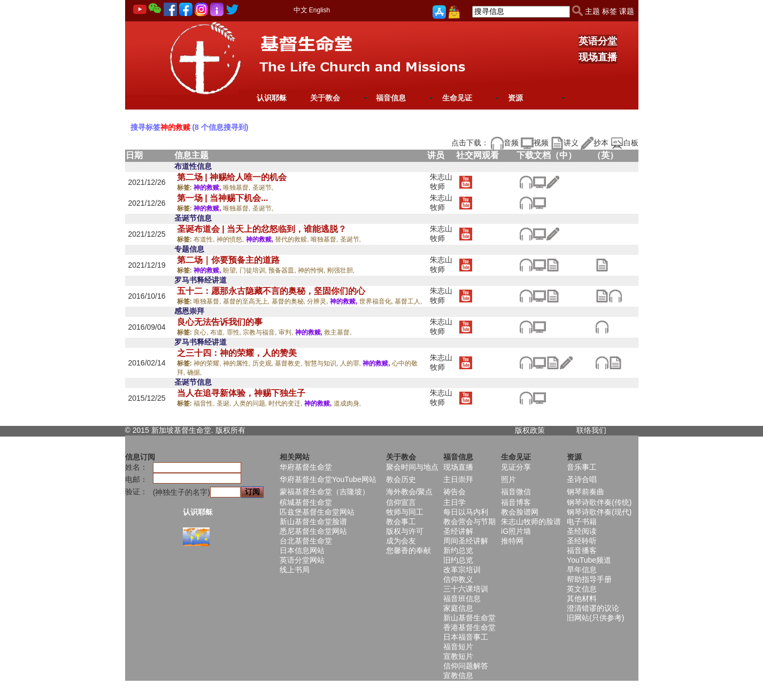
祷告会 (454, 492)
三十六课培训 (466, 589)
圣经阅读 (582, 531)
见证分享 (516, 467)
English (319, 10)
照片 (508, 479)
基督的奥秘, (290, 301)
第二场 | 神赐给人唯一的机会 (232, 177)
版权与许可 (405, 531)
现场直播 (598, 57)
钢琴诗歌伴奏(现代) (599, 512)
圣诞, (225, 403)
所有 (238, 430)
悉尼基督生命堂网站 (313, 531)
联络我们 (591, 430)
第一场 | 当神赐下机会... (223, 198)
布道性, (205, 239)
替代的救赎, (293, 239)
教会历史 (401, 479)
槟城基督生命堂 (306, 502)
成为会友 (401, 541)
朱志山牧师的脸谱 (531, 522)
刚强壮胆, (341, 270)
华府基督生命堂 (306, 467)
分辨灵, (318, 301)
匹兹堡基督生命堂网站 (317, 512)
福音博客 (516, 502)
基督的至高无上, (247, 301)
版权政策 (530, 430)
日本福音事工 (466, 637)
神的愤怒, (231, 239)
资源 (515, 98)
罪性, (235, 332)
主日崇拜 (458, 479)
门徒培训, (254, 270)
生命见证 (457, 98)
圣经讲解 (458, 531)
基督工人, (408, 301)
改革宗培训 (462, 570)
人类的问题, (251, 403)
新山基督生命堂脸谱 (313, 522)
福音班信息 (462, 598)
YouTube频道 (589, 560)
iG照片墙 (516, 531)
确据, (194, 372)
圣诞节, (263, 188)
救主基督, (338, 332)
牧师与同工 (405, 512)
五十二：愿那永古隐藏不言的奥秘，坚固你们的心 (271, 291)
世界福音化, (377, 301)
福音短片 (458, 647)
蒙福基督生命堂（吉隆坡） (325, 492)
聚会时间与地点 (412, 467)
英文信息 (582, 589)
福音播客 (582, 550)
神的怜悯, (313, 270)
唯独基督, (238, 188)
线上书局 (295, 570)
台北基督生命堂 (306, 541)
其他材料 (582, 598)
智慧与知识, (322, 363)
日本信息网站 (302, 550)
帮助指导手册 (589, 579)
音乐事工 (582, 467)
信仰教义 (458, 579)
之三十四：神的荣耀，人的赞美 (237, 353)
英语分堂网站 (302, 560)
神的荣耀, (208, 363)
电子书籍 (582, 522)
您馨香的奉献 (409, 550)
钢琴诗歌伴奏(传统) (599, 502)
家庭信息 (458, 608)
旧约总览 (458, 560)
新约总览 (458, 550)
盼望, (231, 270)
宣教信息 (458, 675)
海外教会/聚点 (410, 492)
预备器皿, (283, 270)
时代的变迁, (286, 403)
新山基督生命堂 (469, 618)
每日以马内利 (466, 512)
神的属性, (238, 363)
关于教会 (325, 98)
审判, (287, 332)
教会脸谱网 (520, 512)
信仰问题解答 (466, 666)
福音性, (205, 403)
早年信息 (582, 570)
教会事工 (401, 522)
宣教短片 (458, 656)
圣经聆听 (582, 541)
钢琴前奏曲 (585, 492)
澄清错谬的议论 (593, 608)
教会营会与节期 (469, 522)
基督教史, (290, 363)
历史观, (264, 363)
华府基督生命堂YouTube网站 (328, 479)
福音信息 (391, 98)
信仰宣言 (401, 502)
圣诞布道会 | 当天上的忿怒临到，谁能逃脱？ (262, 229)
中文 (300, 10)
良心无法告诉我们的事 (220, 322)
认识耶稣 (272, 98)
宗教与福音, (261, 332)
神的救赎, (208, 188)
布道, (218, 332)
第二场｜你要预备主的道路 (228, 260)
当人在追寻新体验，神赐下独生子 (241, 393)
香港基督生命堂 (469, 627)
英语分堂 (598, 41)
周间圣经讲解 (466, 541)
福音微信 (516, 492)
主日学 (454, 502)
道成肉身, (347, 403)
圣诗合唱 (582, 479)
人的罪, (352, 363)
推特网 (512, 541)
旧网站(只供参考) (595, 618)
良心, (202, 332)
